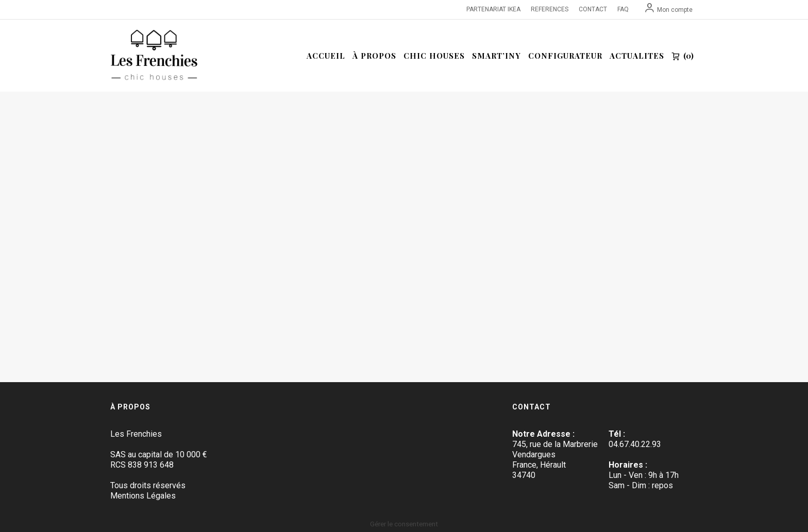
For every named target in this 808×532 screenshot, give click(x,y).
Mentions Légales (143, 496)
